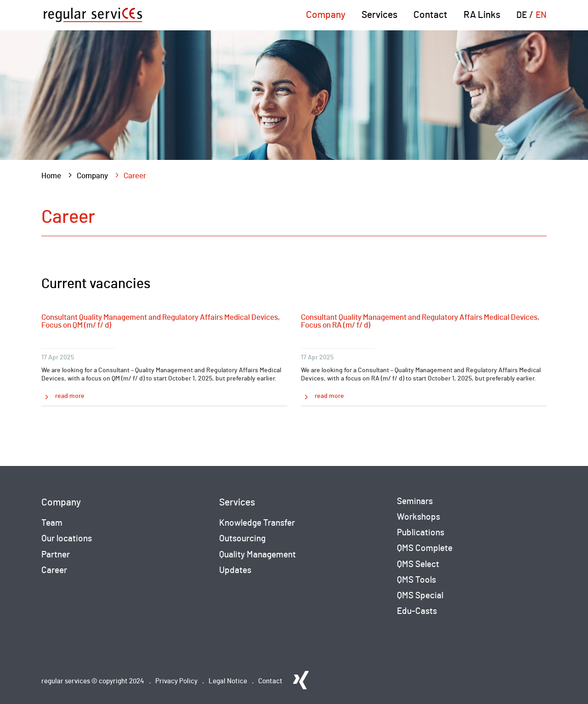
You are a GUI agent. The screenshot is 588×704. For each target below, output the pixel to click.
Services (379, 15)
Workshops (418, 517)
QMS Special (420, 596)
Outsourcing (242, 539)
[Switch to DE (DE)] (522, 20)
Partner (56, 555)
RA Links (482, 15)
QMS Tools (416, 580)
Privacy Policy (176, 681)
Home (51, 176)
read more (70, 396)
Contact (430, 15)
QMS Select (418, 565)
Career (54, 571)
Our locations (67, 539)
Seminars (415, 502)
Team (52, 523)
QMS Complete (425, 548)
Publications (421, 533)
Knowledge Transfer (257, 523)
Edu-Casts (417, 611)
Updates (235, 571)
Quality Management (257, 555)
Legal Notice (228, 681)
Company (326, 15)
